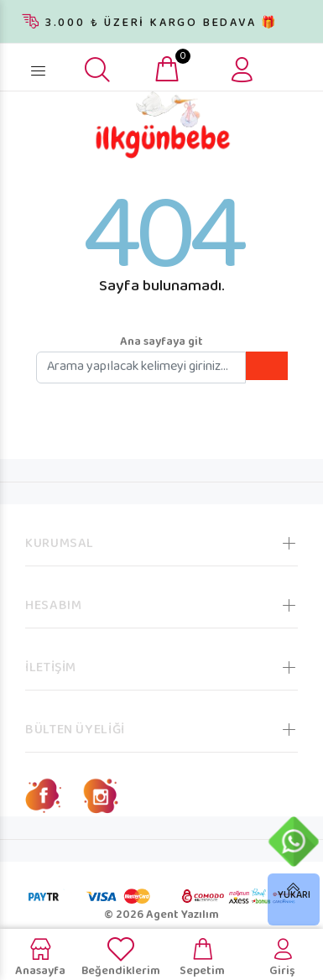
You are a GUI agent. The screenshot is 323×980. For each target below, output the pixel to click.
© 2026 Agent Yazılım (161, 915)
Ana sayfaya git (161, 342)
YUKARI (294, 896)
